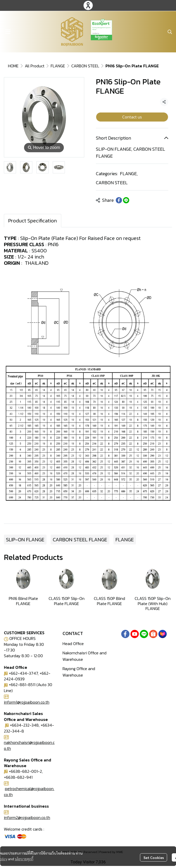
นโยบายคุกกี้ (24, 859)
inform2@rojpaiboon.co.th (27, 817)
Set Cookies (154, 857)
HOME (13, 66)
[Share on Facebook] (119, 200)
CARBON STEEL (85, 66)
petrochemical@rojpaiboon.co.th (29, 791)
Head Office (73, 644)
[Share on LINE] (126, 200)
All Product (35, 66)
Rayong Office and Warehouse (79, 672)
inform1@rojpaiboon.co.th (27, 702)
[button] (170, 32)
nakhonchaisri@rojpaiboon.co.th (29, 745)
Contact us (132, 117)
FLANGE (58, 66)
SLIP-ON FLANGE (25, 540)
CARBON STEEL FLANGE (80, 540)
